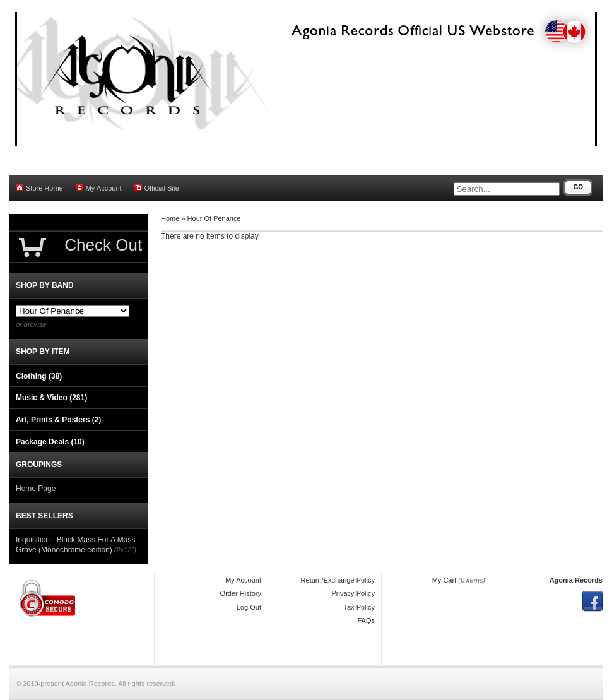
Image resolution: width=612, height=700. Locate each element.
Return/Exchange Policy (338, 580)
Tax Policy (359, 607)
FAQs (366, 620)
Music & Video (51, 398)
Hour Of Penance (214, 218)
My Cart (444, 580)
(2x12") (125, 550)
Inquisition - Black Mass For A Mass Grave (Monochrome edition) (75, 545)
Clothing (39, 376)
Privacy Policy (353, 593)
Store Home (39, 188)
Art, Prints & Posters (58, 420)
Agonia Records (576, 580)
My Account (99, 188)
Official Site (157, 188)
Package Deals (50, 442)
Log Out (249, 607)
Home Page (36, 489)
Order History (241, 593)
